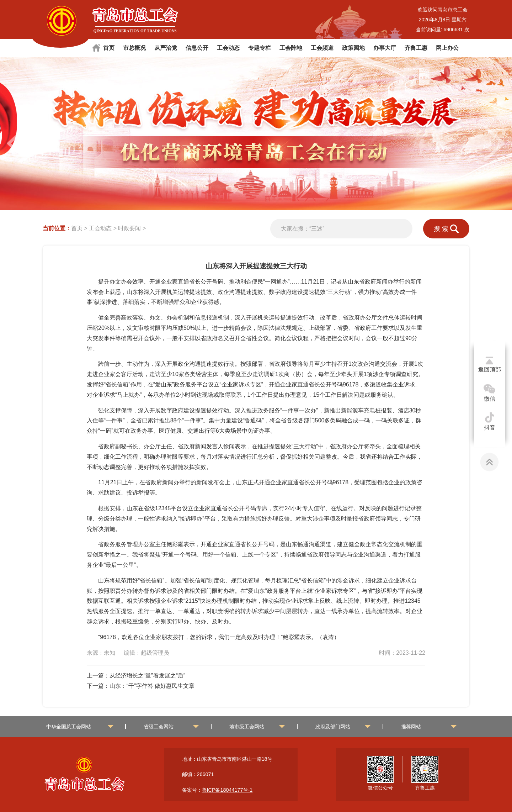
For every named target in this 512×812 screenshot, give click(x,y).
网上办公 (447, 48)
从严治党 (166, 48)
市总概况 (134, 48)
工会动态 (228, 48)
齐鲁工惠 (416, 48)
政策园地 (353, 48)
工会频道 (322, 48)
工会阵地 (291, 48)
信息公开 (197, 48)
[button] (494, 143)
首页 (109, 48)
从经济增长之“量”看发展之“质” (147, 676)
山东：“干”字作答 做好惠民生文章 (152, 686)
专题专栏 (260, 48)
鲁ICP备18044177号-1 (227, 790)
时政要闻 (129, 228)
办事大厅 (385, 48)
